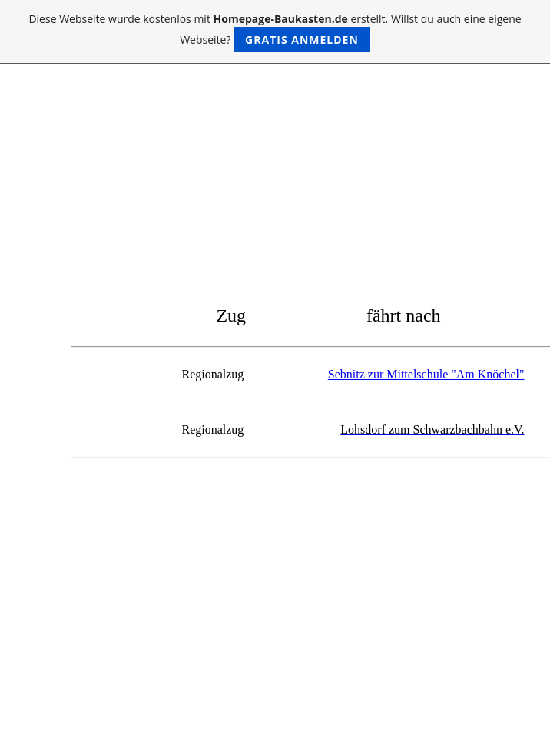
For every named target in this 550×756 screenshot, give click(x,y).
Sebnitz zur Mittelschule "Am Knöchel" (426, 374)
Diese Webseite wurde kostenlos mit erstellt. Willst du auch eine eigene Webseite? (275, 32)
